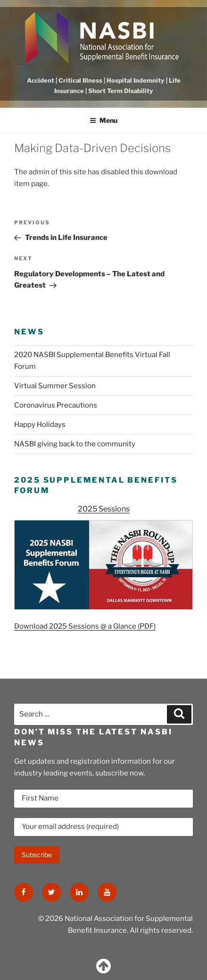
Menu (103, 120)
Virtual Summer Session (55, 386)
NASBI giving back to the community (75, 444)
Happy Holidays (40, 425)
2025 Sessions (104, 509)
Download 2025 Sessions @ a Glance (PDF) (85, 626)
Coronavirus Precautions (56, 405)
